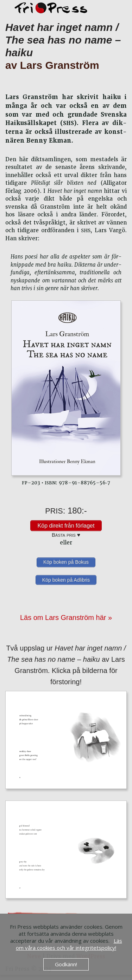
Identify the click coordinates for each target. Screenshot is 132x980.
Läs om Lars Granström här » (66, 618)
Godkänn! (66, 964)
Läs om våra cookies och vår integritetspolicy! (69, 944)
